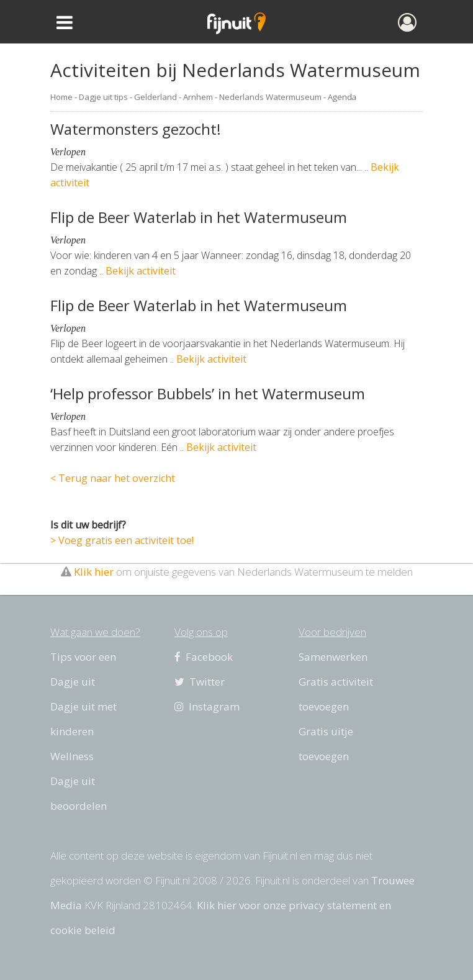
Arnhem (198, 97)
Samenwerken (333, 657)
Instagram (207, 706)
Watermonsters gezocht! (136, 129)
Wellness (72, 756)
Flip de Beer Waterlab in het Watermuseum (199, 217)
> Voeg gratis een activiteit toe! (122, 540)
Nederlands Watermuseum (270, 97)
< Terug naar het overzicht (113, 478)
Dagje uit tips (103, 97)
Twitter (200, 682)
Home (61, 97)
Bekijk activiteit (141, 271)
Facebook (204, 657)
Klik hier (94, 572)
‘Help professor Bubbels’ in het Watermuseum (208, 393)
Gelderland (155, 97)
